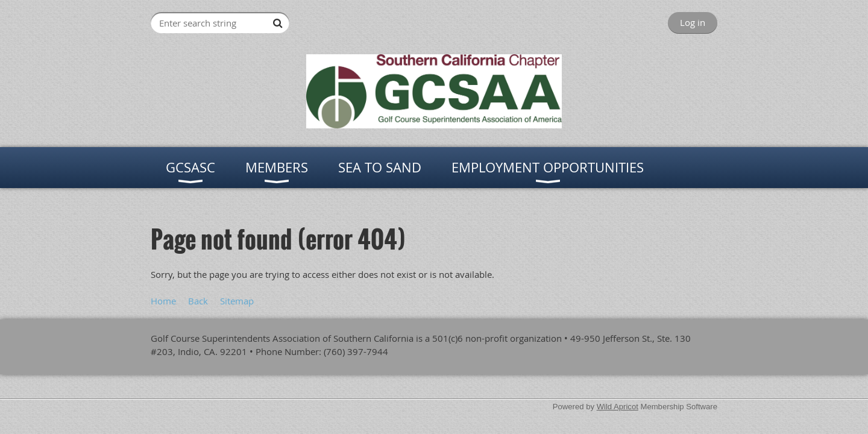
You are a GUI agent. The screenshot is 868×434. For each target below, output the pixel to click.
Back (198, 301)
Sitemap (237, 301)
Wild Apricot (618, 407)
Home (163, 301)
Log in (693, 22)
